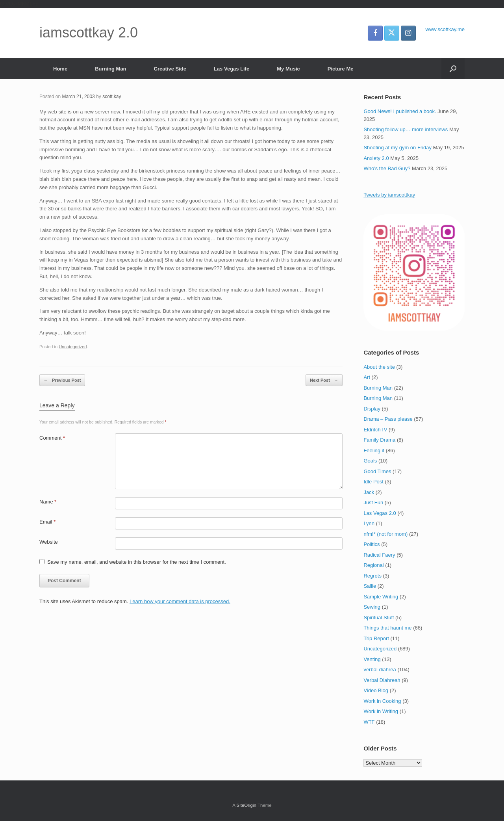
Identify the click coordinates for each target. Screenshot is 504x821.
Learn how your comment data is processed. (180, 601)
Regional (373, 565)
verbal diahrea (380, 670)
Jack (369, 492)
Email (47, 522)
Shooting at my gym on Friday (397, 148)
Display (372, 409)
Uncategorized (73, 347)
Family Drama (379, 440)
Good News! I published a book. (400, 111)
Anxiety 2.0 (376, 158)
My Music (288, 69)
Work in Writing (381, 711)
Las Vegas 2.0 (380, 513)
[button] (453, 69)
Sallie (370, 586)
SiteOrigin (246, 805)
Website (49, 542)
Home (60, 69)
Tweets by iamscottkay (389, 195)
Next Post (324, 380)
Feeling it (374, 450)
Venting (372, 659)
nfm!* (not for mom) (385, 534)
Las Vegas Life (232, 69)
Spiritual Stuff (379, 618)
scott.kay (112, 97)
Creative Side (170, 69)
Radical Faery (379, 555)
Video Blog (376, 690)
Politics (372, 544)
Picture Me (341, 69)
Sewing (372, 607)
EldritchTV (375, 430)
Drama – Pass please (388, 419)
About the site (379, 367)
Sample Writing (381, 597)
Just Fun (373, 502)
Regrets (372, 576)
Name (48, 502)
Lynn (369, 523)
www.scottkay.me (445, 29)
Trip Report (376, 638)
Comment (52, 438)
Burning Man (110, 69)
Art (367, 377)
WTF (369, 722)
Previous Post (62, 380)
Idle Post (373, 482)
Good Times (377, 471)
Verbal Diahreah (382, 680)
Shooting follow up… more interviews (406, 129)
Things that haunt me (387, 628)
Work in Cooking (382, 701)
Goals (370, 461)
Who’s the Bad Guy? (387, 168)
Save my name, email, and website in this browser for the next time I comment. (137, 562)
